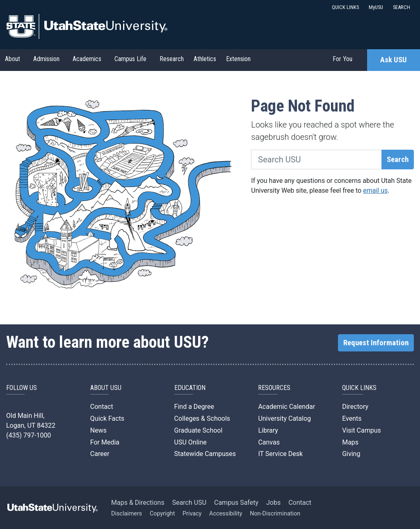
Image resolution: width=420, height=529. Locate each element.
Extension (238, 59)
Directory (355, 407)
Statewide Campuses (205, 454)
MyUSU (376, 7)
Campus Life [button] (130, 59)
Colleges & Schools (202, 418)
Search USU (189, 503)
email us (375, 190)
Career (100, 454)
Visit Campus (362, 430)
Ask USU (394, 60)
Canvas (269, 442)
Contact (102, 407)
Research (172, 59)
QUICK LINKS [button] (345, 7)
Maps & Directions (138, 503)
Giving (351, 454)
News (98, 430)
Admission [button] (46, 59)
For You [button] (342, 59)
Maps (350, 442)
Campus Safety (236, 503)
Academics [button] (87, 59)
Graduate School (199, 430)
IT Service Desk (280, 454)
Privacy (192, 514)
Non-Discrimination (275, 514)
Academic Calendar (286, 407)
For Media (105, 442)
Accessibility (226, 514)
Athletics (205, 59)
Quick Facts (107, 418)
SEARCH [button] (402, 7)
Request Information (376, 343)
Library (268, 430)
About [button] (13, 59)
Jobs (273, 503)
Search (398, 160)
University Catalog (284, 418)
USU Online (191, 442)
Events (352, 418)
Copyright (162, 514)
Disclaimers (127, 514)
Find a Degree (194, 407)
